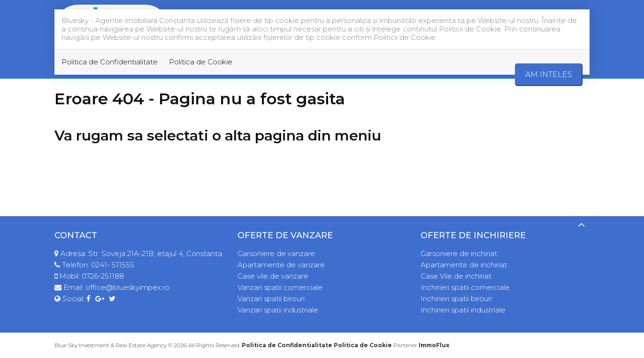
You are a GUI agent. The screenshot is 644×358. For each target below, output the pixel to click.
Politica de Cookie (201, 62)
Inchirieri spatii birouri (456, 299)
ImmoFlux (434, 345)
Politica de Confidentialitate (110, 62)
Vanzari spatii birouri (271, 299)
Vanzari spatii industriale (278, 310)
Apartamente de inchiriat (464, 265)
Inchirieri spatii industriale (463, 310)
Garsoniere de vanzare (276, 253)
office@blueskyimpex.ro (127, 287)
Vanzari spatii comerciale (280, 287)
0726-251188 (103, 276)
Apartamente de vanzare (281, 265)
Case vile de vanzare (273, 276)
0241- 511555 (113, 265)
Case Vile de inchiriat (456, 276)
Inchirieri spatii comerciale (465, 287)
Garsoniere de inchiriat (459, 253)
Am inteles (549, 74)
